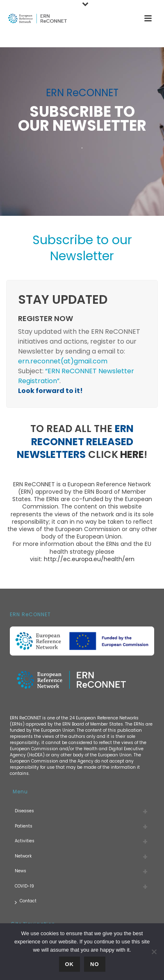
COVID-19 (24, 886)
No (95, 964)
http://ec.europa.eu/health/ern (89, 559)
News (20, 871)
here (132, 454)
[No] (154, 952)
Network (23, 856)
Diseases (24, 811)
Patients (24, 826)
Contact (26, 901)
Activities (25, 841)
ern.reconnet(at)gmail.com (63, 361)
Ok (70, 964)
